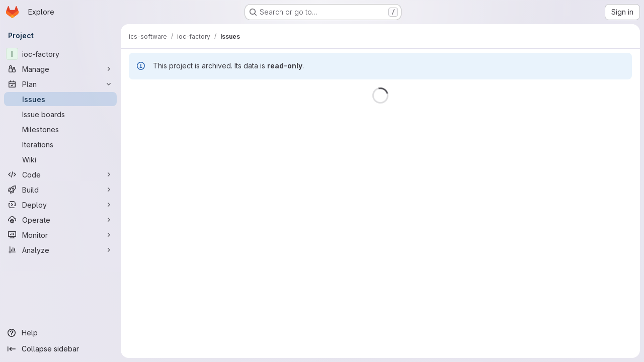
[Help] (60, 333)
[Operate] (60, 220)
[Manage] (60, 69)
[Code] (60, 174)
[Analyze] (60, 250)
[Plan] (60, 84)
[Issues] (60, 99)
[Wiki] (60, 159)
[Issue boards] (60, 114)
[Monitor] (60, 235)
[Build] (60, 190)
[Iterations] (60, 144)
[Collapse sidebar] (60, 349)
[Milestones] (60, 129)
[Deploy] (60, 205)
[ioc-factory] (60, 54)
